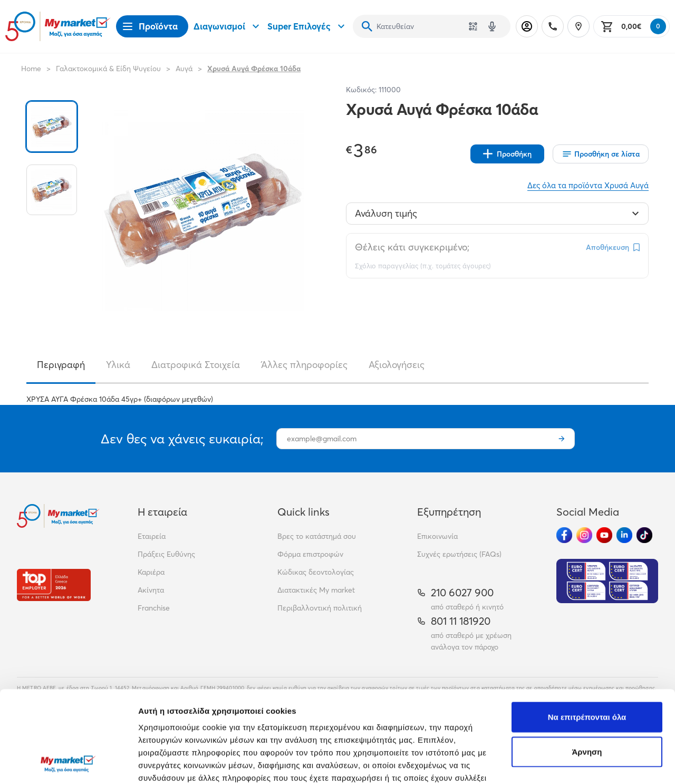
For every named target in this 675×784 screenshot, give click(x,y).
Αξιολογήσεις (397, 365)
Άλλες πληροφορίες (304, 365)
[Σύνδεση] (527, 26)
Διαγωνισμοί (228, 26)
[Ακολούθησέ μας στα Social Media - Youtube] (604, 535)
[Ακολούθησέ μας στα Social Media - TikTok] (644, 535)
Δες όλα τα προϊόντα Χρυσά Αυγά (588, 185)
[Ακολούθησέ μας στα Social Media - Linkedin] (624, 535)
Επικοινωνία (437, 536)
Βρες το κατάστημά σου (317, 536)
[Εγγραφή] (562, 439)
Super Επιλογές (307, 26)
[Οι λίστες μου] (601, 154)
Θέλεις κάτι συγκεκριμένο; (412, 247)
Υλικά (118, 365)
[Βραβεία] (54, 585)
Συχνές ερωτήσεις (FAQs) (459, 554)
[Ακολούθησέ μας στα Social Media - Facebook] (564, 535)
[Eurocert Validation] (607, 581)
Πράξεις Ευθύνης (166, 554)
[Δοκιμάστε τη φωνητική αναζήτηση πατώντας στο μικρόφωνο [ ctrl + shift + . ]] (492, 26)
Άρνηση (587, 666)
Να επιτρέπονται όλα (587, 631)
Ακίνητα (151, 590)
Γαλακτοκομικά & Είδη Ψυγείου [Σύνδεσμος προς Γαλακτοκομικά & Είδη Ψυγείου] (108, 69)
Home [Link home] (31, 69)
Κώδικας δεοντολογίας (316, 572)
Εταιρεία (152, 536)
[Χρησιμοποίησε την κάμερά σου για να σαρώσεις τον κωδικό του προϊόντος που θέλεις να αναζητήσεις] (473, 26)
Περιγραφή (61, 365)
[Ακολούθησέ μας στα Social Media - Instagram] (584, 535)
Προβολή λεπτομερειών (184, 763)
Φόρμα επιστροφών (310, 554)
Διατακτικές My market (316, 590)
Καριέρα (151, 572)
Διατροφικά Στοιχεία (196, 365)
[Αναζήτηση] (367, 26)
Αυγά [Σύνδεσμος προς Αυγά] (184, 69)
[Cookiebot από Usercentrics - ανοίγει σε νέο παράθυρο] (68, 763)
